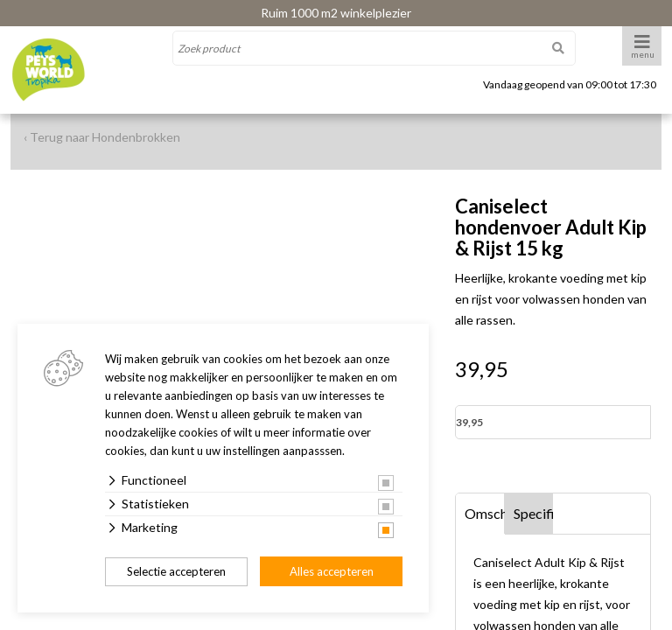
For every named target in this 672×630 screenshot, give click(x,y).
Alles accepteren (332, 571)
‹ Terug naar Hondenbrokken (102, 137)
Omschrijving (485, 513)
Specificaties (534, 513)
